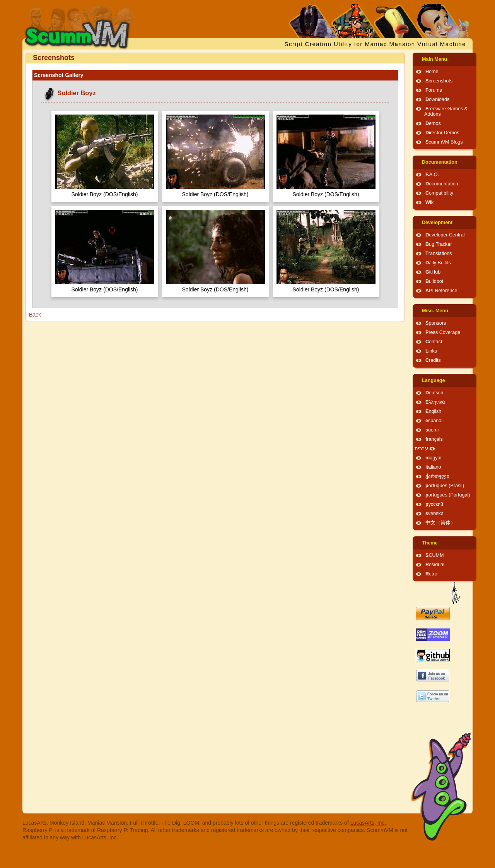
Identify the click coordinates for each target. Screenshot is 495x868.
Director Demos (442, 133)
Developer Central (445, 235)
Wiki (430, 202)
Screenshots (439, 81)
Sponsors (436, 323)
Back (35, 315)
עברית (421, 449)
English (433, 411)
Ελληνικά (435, 402)
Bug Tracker (439, 244)
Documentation (440, 162)
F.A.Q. (432, 175)
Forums (434, 90)
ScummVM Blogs (444, 142)
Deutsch (434, 393)
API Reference (441, 291)
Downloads (437, 99)
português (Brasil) (445, 486)
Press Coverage (443, 332)
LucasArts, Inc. (368, 823)
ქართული (437, 476)
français (434, 439)
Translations (439, 253)
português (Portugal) (448, 495)
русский (434, 504)
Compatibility (439, 193)
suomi (432, 430)
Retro (431, 574)
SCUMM (435, 555)
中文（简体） (440, 523)
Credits (433, 360)
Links (431, 351)
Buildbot (434, 281)
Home (432, 72)
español (434, 421)
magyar (434, 458)
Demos (433, 123)
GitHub (433, 272)
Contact (434, 342)
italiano (433, 467)
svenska (434, 514)
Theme (430, 543)
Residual (435, 565)
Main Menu (434, 59)
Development (437, 223)
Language (433, 380)
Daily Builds (438, 263)
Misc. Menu (435, 311)
